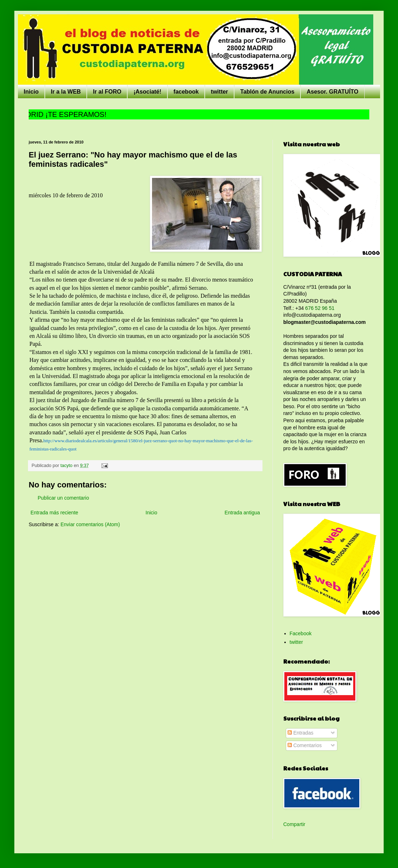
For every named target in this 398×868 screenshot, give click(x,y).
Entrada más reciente (54, 513)
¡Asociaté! (147, 92)
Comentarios (305, 745)
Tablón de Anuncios (267, 92)
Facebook (301, 633)
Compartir (294, 824)
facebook (186, 92)
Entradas (300, 733)
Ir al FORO (107, 92)
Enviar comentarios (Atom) (90, 524)
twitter (219, 92)
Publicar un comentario (63, 498)
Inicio (31, 92)
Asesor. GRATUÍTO (332, 92)
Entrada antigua (242, 513)
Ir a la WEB (66, 92)
